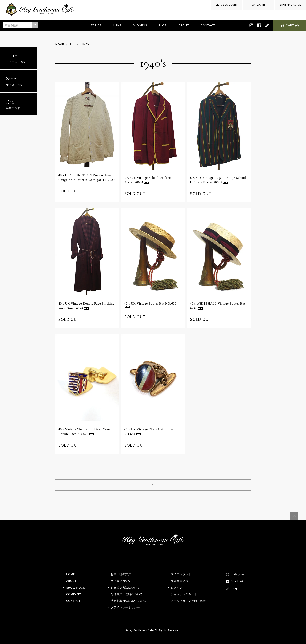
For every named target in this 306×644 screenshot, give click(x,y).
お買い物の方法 (121, 574)
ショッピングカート (184, 594)
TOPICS (96, 25)
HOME (60, 44)
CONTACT (208, 25)
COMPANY (74, 594)
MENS (117, 25)
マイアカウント (181, 574)
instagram (235, 575)
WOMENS (140, 25)
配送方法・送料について (127, 594)
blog (232, 588)
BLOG (163, 25)
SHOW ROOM (76, 588)
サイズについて (121, 581)
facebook (235, 581)
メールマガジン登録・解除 (188, 601)
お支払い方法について (125, 588)
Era (72, 44)
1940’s (85, 44)
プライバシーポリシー (125, 608)
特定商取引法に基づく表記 (128, 601)
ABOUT (184, 25)
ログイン (177, 588)
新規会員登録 (180, 581)
